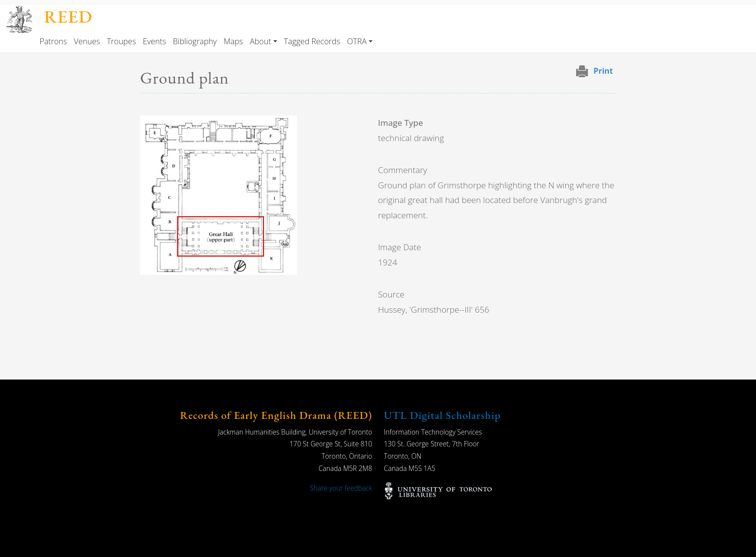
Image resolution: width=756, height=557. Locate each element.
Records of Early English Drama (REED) (276, 415)
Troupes (121, 41)
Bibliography (195, 41)
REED (68, 16)
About (260, 41)
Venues (87, 41)
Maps (233, 41)
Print (603, 71)
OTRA (357, 41)
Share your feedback (341, 488)
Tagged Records (312, 41)
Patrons (54, 41)
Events (155, 41)
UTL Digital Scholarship (442, 415)
